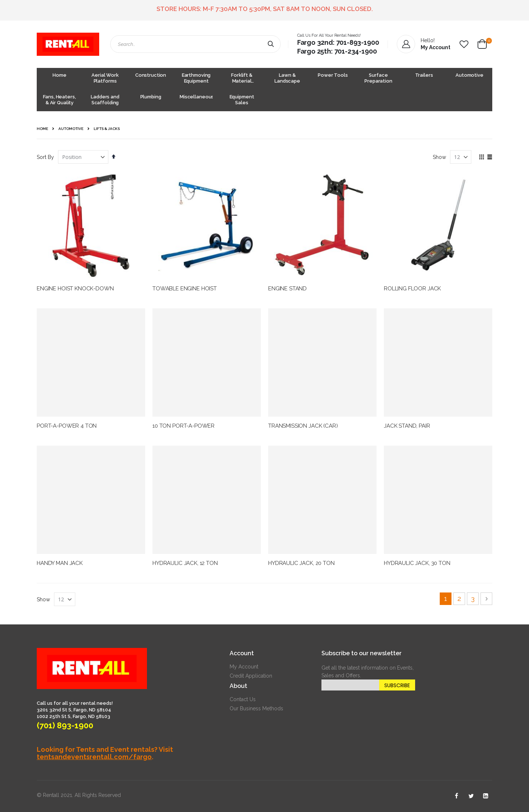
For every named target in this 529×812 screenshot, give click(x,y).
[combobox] (195, 44)
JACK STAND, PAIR (407, 426)
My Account (244, 667)
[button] (464, 44)
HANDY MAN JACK (60, 563)
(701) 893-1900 (65, 725)
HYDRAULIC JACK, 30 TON (417, 563)
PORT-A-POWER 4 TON (67, 426)
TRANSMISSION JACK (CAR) (303, 426)
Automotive (71, 129)
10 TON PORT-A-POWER (183, 426)
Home (42, 129)
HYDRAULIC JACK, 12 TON (185, 563)
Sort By (45, 157)
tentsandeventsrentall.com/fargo (94, 757)
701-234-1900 (356, 51)
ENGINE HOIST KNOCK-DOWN (75, 289)
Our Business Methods (256, 708)
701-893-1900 (358, 42)
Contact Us (243, 699)
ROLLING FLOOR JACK (412, 289)
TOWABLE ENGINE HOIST (185, 289)
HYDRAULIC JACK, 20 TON (301, 563)
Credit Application (251, 676)
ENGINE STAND (287, 289)
